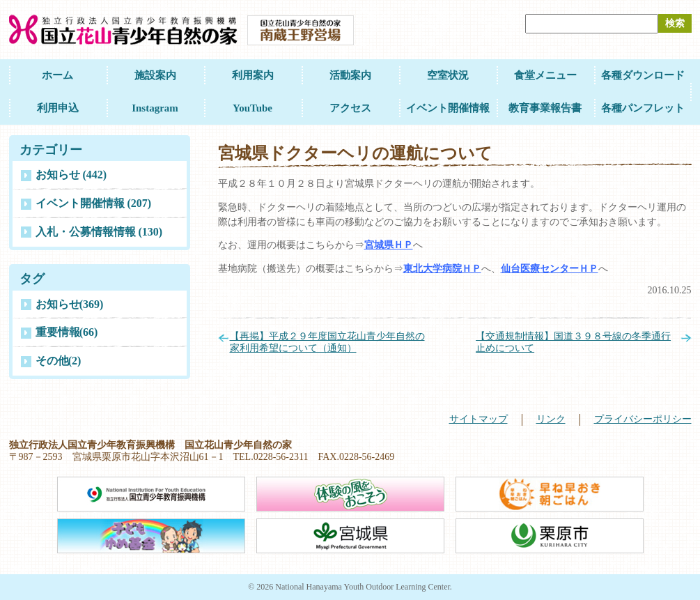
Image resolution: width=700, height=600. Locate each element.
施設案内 (155, 75)
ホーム (57, 75)
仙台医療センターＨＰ (550, 269)
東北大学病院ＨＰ (442, 269)
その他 (59, 361)
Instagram (155, 108)
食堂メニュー (545, 75)
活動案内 (350, 75)
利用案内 (253, 75)
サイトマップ (479, 419)
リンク (551, 419)
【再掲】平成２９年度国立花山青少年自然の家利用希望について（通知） (327, 342)
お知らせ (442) (71, 175)
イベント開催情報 (448, 108)
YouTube (252, 108)
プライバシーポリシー (643, 419)
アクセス (350, 108)
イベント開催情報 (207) (94, 203)
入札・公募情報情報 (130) (99, 232)
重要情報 (67, 332)
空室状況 (448, 75)
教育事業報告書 (545, 108)
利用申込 (58, 108)
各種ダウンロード (643, 75)
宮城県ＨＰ (389, 245)
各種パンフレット (643, 108)
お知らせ (70, 304)
